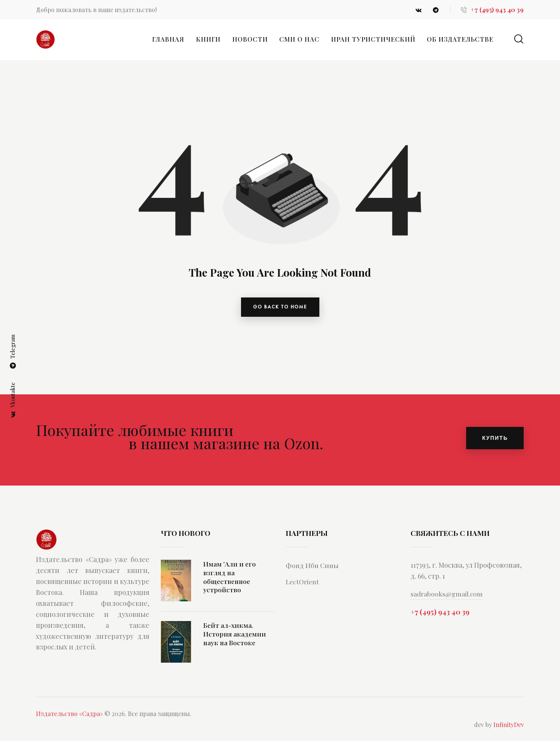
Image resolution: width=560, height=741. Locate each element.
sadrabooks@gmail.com (448, 597)
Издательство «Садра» (69, 717)
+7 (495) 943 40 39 (440, 616)
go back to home (280, 308)
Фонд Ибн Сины (314, 568)
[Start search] (519, 39)
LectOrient (303, 584)
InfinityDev (509, 728)
